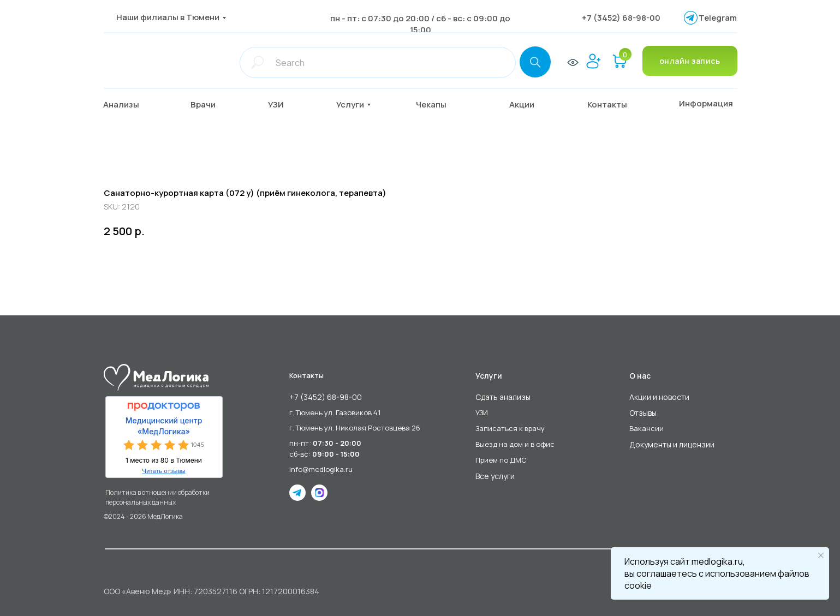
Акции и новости (659, 397)
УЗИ (482, 412)
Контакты (306, 375)
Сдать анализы (503, 397)
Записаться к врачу (510, 428)
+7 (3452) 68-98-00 (621, 18)
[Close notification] (821, 555)
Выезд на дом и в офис (515, 444)
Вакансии (647, 428)
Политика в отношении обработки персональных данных (157, 497)
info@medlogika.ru (321, 469)
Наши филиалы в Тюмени (168, 17)
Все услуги (495, 476)
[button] (212, 105)
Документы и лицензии (672, 444)
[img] (157, 62)
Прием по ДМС (501, 460)
